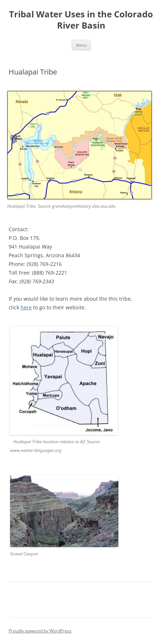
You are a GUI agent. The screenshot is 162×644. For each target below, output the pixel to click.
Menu (81, 45)
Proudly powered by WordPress (40, 631)
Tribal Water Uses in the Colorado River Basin (81, 20)
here (26, 307)
